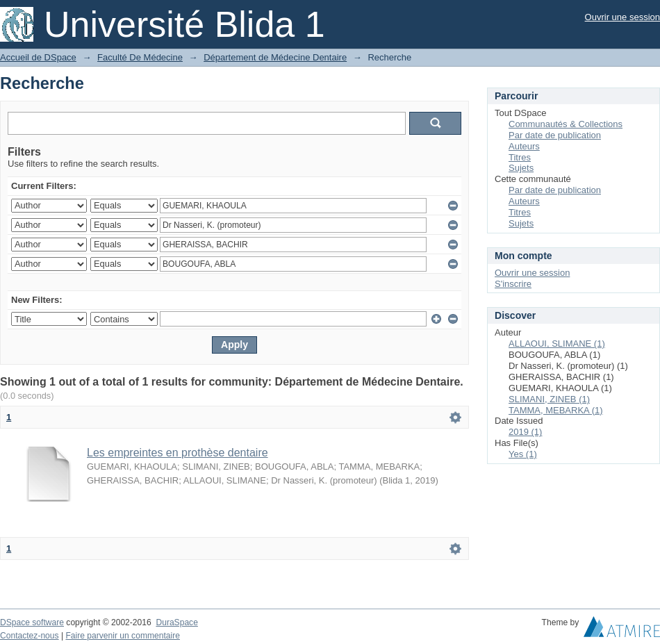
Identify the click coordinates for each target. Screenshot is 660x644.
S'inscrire (513, 284)
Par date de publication (555, 135)
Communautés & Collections (566, 124)
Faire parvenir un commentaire (122, 636)
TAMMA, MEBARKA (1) (556, 410)
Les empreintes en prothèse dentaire (178, 453)
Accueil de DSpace (38, 57)
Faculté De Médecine (140, 57)
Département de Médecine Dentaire (275, 57)
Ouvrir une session (622, 17)
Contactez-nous (30, 636)
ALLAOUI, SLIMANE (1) (557, 344)
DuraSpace (176, 622)
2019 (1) (525, 432)
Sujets (521, 168)
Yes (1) (523, 454)
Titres (520, 157)
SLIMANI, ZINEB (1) (549, 399)
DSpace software (32, 622)
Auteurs (524, 146)
